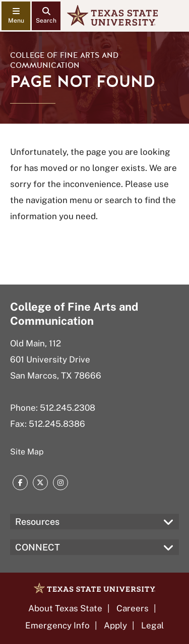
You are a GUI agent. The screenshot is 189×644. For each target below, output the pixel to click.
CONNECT (38, 547)
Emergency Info (57, 625)
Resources (37, 522)
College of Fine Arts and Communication (64, 60)
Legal (152, 625)
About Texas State (65, 608)
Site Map (27, 452)
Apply (115, 625)
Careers (133, 608)
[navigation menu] (16, 16)
